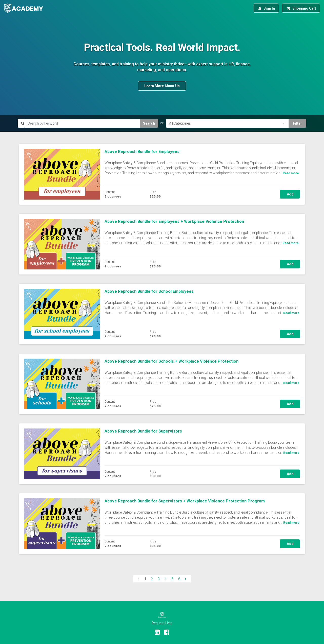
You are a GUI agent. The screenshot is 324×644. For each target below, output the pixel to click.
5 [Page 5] (172, 579)
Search (149, 123)
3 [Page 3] (159, 579)
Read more (291, 173)
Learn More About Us (162, 86)
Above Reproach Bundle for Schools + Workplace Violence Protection (171, 361)
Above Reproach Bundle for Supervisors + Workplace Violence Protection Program (185, 501)
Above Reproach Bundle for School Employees (149, 291)
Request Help (162, 623)
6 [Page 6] (179, 579)
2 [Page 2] (152, 579)
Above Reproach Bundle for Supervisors (143, 431)
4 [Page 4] (166, 579)
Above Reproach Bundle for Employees (142, 152)
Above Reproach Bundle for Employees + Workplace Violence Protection (174, 221)
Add (290, 194)
